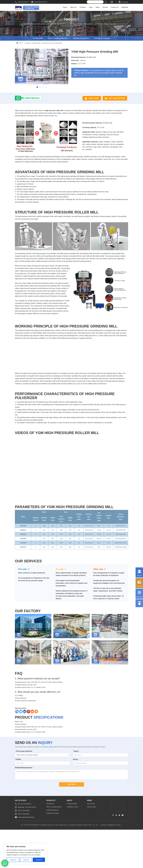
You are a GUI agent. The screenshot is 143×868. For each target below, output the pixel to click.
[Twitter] (21, 734)
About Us (73, 8)
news (89, 823)
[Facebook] (17, 734)
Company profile (72, 826)
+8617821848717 (23, 2)
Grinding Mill (38, 39)
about (70, 823)
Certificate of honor (73, 829)
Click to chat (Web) (24, 833)
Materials (125, 8)
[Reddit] (32, 734)
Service (105, 8)
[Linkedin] (25, 734)
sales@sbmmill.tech (41, 2)
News (98, 8)
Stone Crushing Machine (58, 39)
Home (65, 8)
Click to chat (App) (23, 836)
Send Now (71, 807)
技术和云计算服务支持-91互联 (111, 847)
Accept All (39, 860)
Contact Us (115, 8)
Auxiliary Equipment (81, 39)
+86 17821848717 (26, 826)
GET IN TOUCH (21, 823)
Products (83, 8)
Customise (13, 860)
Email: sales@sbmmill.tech (26, 840)
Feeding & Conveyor (102, 39)
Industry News (92, 829)
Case (91, 8)
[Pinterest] (28, 734)
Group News (91, 826)
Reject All (26, 860)
